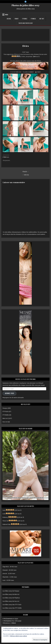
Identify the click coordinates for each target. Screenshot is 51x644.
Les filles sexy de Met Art (11, 594)
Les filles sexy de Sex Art (11, 601)
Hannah (5, 570)
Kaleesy (5, 517)
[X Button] (25, 2)
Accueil (9, 19)
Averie (5, 573)
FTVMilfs (33, 19)
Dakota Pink (7, 524)
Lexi (4, 510)
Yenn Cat (5, 521)
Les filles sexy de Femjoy (11, 591)
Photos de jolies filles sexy (26, 5)
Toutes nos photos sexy (26, 23)
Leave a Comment (29, 72)
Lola (4, 514)
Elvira (26, 46)
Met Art (42, 19)
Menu (7, 15)
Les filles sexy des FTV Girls (12, 605)
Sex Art (5, 422)
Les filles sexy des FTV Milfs (12, 608)
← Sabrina (25, 175)
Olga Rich (6, 567)
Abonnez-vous (10, 393)
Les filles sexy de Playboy (11, 598)
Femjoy (17, 19)
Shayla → (25, 171)
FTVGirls (25, 19)
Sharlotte (5, 577)
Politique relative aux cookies (18, 636)
